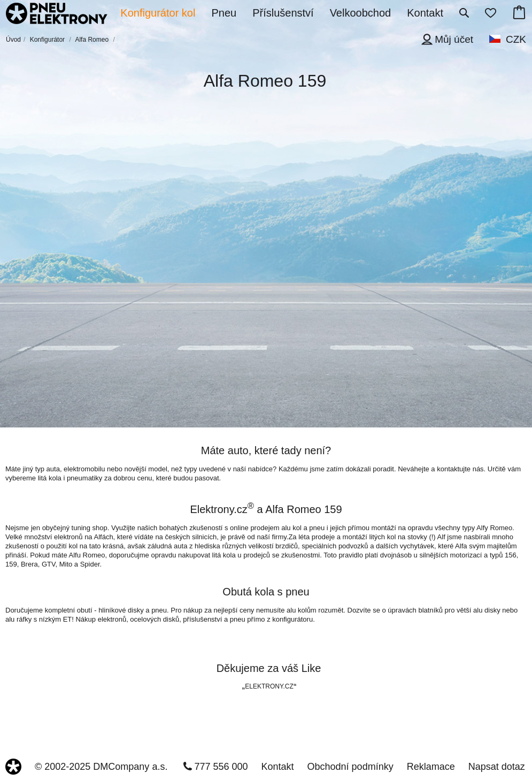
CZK (516, 39)
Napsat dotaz (497, 767)
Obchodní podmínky (350, 767)
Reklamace (431, 767)
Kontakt (278, 767)
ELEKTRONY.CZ (269, 686)
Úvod (13, 40)
